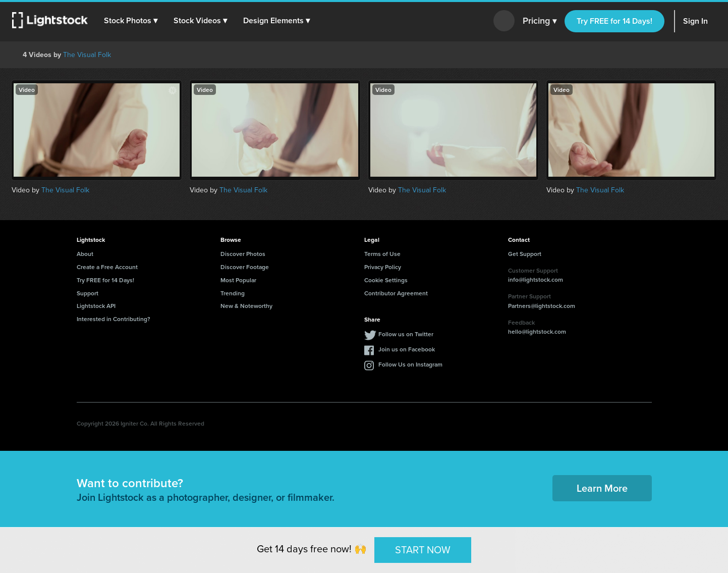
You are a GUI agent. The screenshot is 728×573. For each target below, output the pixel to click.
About (85, 254)
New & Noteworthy (246, 306)
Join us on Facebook (407, 349)
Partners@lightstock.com (542, 306)
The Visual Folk (87, 55)
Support (88, 293)
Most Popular (238, 280)
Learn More (602, 488)
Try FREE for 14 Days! (614, 21)
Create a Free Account (107, 267)
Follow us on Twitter (406, 334)
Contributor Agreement (396, 293)
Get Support (525, 254)
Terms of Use (382, 254)
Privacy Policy (383, 267)
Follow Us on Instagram (410, 364)
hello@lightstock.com (537, 331)
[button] (131, 21)
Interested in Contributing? (114, 319)
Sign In (695, 21)
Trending (233, 293)
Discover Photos (243, 254)
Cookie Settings (386, 280)
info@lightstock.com (536, 279)
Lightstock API (96, 306)
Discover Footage (245, 267)
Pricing (540, 21)
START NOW (423, 550)
